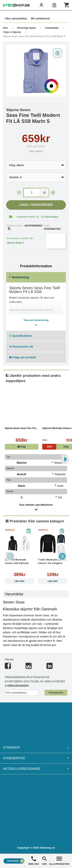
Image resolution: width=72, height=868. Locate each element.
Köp (22, 447)
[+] (53, 193)
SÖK (45, 860)
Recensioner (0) (21, 347)
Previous (10, 556)
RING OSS (34, 860)
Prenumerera (56, 693)
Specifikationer (21, 336)
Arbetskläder (52, 28)
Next (62, 556)
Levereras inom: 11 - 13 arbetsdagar (38, 217)
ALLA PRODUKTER (59, 860)
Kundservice (36, 758)
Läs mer (19, 581)
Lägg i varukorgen (36, 205)
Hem (5, 28)
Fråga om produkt (22, 357)
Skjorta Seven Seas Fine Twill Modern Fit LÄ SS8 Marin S (34, 36)
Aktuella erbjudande (36, 769)
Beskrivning (19, 277)
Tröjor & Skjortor (12, 32)
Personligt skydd (26, 28)
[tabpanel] (36, 71)
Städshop (36, 748)
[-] (19, 193)
